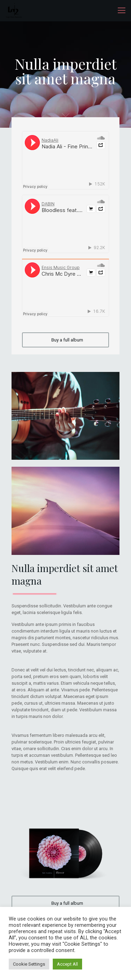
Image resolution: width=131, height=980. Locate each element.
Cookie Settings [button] (29, 964)
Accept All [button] (67, 964)
